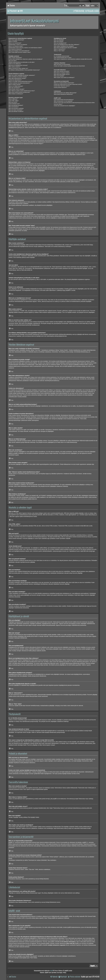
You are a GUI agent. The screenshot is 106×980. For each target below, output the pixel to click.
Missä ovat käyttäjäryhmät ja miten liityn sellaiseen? (67, 45)
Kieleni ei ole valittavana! (15, 64)
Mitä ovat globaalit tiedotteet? (16, 105)
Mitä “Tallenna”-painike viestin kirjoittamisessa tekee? (22, 91)
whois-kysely (35, 940)
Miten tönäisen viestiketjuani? (16, 94)
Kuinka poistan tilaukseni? (60, 87)
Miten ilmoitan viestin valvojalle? (17, 89)
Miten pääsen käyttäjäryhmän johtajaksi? (64, 46)
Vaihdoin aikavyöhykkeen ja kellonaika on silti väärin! (22, 62)
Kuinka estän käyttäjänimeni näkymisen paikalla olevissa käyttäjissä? (26, 59)
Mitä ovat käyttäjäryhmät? (60, 43)
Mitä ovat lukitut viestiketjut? (16, 110)
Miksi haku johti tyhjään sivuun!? (62, 74)
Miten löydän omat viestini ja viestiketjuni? (64, 77)
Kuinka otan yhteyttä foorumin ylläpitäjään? (64, 106)
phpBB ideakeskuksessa (74, 927)
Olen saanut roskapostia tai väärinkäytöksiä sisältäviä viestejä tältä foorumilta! (73, 59)
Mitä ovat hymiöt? (13, 102)
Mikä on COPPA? (13, 41)
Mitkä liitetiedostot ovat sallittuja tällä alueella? (65, 93)
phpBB (67, 290)
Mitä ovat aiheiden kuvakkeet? (16, 111)
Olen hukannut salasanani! (15, 49)
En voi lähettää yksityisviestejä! (62, 56)
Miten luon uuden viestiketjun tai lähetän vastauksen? (22, 75)
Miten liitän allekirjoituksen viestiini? (17, 78)
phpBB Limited (68, 916)
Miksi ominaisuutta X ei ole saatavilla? (63, 101)
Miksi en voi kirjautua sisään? (16, 46)
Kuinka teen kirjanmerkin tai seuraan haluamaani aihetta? (68, 84)
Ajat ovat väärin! (13, 61)
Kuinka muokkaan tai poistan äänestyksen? (19, 83)
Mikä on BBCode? (13, 99)
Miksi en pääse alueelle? (15, 85)
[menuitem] (20, 11)
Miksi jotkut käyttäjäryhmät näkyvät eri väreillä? (65, 48)
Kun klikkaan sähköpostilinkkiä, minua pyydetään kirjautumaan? (24, 70)
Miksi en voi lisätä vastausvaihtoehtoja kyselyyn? (21, 81)
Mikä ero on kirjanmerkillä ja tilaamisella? (64, 83)
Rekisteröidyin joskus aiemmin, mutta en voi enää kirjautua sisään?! (25, 48)
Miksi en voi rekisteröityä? (15, 43)
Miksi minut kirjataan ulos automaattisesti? (19, 51)
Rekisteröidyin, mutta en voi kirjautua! (18, 45)
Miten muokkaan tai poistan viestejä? (18, 77)
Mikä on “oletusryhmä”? (60, 49)
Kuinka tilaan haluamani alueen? (62, 86)
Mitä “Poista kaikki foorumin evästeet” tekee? (20, 52)
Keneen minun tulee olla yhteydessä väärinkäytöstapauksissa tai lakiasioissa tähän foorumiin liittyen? (74, 103)
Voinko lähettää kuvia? (14, 104)
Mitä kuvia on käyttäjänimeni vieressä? (18, 65)
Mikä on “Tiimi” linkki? (59, 51)
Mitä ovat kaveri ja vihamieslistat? (62, 64)
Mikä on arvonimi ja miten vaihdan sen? (18, 68)
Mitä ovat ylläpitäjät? (59, 40)
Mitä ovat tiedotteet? (14, 107)
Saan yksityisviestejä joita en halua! (63, 58)
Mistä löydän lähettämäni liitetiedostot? (63, 94)
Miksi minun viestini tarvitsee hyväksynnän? (19, 92)
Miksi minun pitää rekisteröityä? (16, 40)
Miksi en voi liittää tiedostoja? (16, 86)
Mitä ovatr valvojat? (59, 41)
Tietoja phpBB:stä (52, 918)
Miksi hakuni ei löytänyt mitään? (62, 73)
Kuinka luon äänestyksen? (15, 80)
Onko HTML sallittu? (14, 101)
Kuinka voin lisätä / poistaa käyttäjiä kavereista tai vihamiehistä (69, 66)
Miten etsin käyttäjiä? (59, 76)
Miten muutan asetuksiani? (15, 58)
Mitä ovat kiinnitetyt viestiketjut (16, 108)
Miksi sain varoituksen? (14, 88)
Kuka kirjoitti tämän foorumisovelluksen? (64, 100)
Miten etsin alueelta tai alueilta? (62, 71)
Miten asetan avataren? (14, 67)
